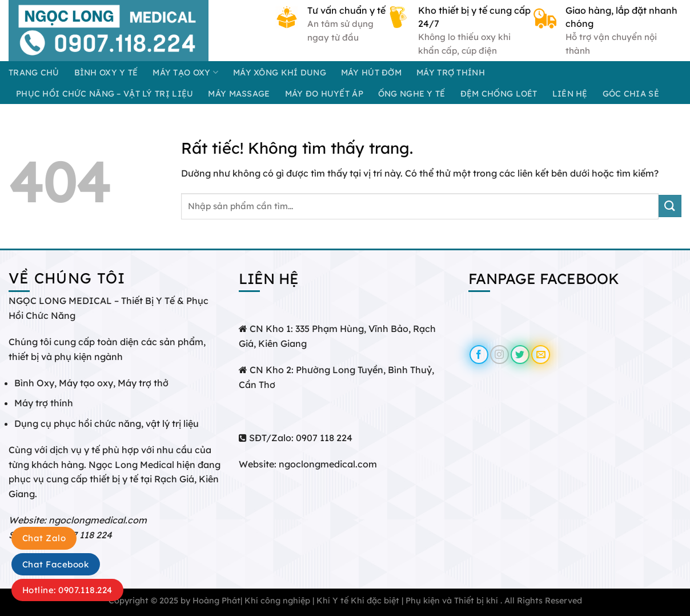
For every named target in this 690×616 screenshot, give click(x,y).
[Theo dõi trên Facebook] (479, 355)
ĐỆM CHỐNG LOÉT (499, 94)
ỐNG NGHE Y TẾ (412, 94)
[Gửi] (670, 206)
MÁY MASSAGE (239, 94)
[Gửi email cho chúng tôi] (541, 355)
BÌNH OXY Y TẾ (106, 73)
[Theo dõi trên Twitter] (520, 355)
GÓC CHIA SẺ (631, 94)
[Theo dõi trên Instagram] (500, 355)
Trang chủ (34, 73)
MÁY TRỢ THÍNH (451, 73)
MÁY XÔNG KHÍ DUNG (280, 73)
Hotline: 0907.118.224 (67, 590)
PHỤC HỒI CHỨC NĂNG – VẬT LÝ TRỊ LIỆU (105, 94)
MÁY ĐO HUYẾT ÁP (324, 94)
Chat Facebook (56, 564)
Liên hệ (570, 94)
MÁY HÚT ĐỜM (371, 73)
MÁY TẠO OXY (185, 72)
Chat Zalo (44, 538)
